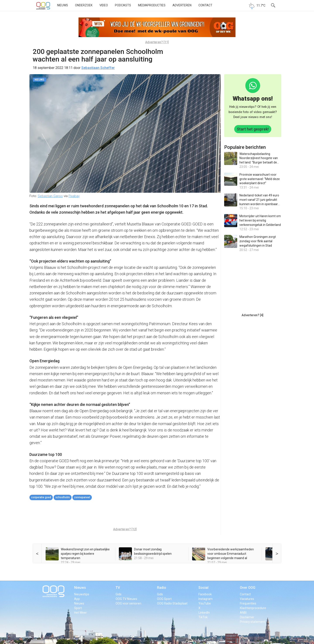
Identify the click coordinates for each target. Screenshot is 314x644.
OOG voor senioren (128, 603)
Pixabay (74, 196)
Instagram (206, 599)
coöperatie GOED (41, 497)
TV (118, 588)
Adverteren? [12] (125, 529)
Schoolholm (63, 497)
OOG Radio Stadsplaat (172, 603)
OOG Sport (164, 599)
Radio (162, 588)
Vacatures (247, 599)
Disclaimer (247, 617)
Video (104, 5)
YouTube (205, 603)
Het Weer (80, 613)
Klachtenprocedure (253, 608)
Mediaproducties (152, 5)
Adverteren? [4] (253, 315)
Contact (205, 5)
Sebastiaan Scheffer (98, 68)
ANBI (243, 613)
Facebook (205, 594)
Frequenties (248, 603)
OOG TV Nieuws (126, 599)
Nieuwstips (82, 594)
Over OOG (248, 588)
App (77, 599)
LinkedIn (204, 613)
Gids (119, 594)
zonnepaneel (82, 497)
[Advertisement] (125, 514)
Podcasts (123, 5)
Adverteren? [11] (157, 42)
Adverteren (182, 5)
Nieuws (63, 5)
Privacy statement (253, 622)
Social (203, 588)
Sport (78, 608)
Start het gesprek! (253, 129)
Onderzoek (84, 5)
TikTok (203, 617)
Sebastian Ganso (50, 196)
